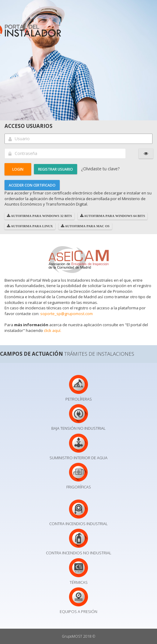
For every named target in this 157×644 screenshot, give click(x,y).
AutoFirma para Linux (31, 226)
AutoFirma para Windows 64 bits (114, 216)
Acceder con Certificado (32, 185)
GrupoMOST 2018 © (78, 636)
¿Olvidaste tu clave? (100, 169)
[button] (18, 169)
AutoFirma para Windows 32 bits (41, 216)
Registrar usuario (56, 169)
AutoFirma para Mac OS (87, 226)
